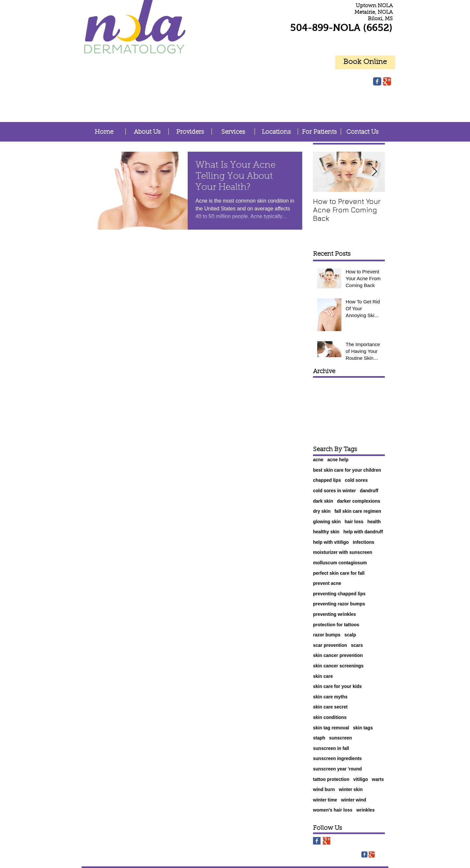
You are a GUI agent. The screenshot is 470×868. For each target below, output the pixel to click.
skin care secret (330, 707)
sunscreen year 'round (337, 769)
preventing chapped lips (339, 594)
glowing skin (327, 522)
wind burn (324, 789)
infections (364, 542)
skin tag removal (331, 728)
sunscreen (340, 738)
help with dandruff (363, 532)
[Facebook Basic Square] (317, 841)
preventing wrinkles (334, 614)
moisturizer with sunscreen (343, 552)
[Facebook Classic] (377, 81)
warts (378, 779)
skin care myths (330, 697)
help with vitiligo (331, 542)
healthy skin (326, 532)
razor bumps (327, 635)
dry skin (322, 511)
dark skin (323, 501)
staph (319, 738)
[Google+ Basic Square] (327, 841)
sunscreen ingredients (337, 758)
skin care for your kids (337, 686)
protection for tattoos (336, 625)
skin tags (363, 728)
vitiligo (360, 779)
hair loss (354, 522)
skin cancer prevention (338, 655)
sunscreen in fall (331, 748)
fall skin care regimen (358, 511)
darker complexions (358, 501)
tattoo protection (331, 779)
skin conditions (330, 717)
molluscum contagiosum (340, 563)
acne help (338, 460)
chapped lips (327, 480)
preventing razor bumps (339, 604)
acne (318, 460)
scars (357, 645)
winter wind (354, 800)
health (374, 522)
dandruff (369, 491)
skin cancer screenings (338, 666)
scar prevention (330, 645)
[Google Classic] (387, 81)
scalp (350, 635)
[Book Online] (365, 62)
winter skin (351, 789)
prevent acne (327, 583)
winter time (325, 800)
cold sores (356, 480)
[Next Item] (374, 172)
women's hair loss (333, 810)
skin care (323, 676)
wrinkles (366, 810)
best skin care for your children (347, 470)
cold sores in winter (334, 491)
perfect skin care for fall (339, 573)
